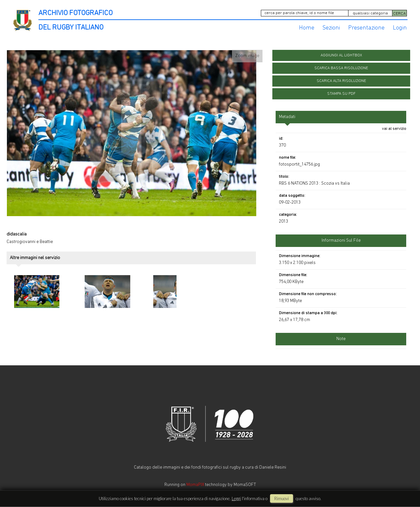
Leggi (236, 498)
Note (341, 339)
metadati (287, 117)
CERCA (399, 14)
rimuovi (282, 498)
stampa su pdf (341, 94)
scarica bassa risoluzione (341, 68)
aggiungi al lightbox (341, 55)
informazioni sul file (341, 241)
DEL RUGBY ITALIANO (71, 28)
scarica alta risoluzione (341, 81)
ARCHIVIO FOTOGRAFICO (75, 13)
